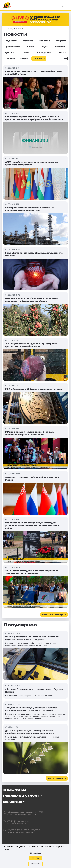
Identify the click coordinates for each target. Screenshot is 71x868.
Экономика (45, 41)
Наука (44, 47)
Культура (9, 52)
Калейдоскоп (44, 52)
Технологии (61, 47)
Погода (63, 52)
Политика (28, 41)
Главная (8, 29)
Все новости (39, 58)
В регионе (10, 58)
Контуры (24, 58)
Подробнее (36, 853)
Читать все (56, 779)
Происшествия (12, 47)
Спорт (26, 52)
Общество (61, 41)
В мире (31, 47)
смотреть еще (53, 615)
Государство (11, 41)
